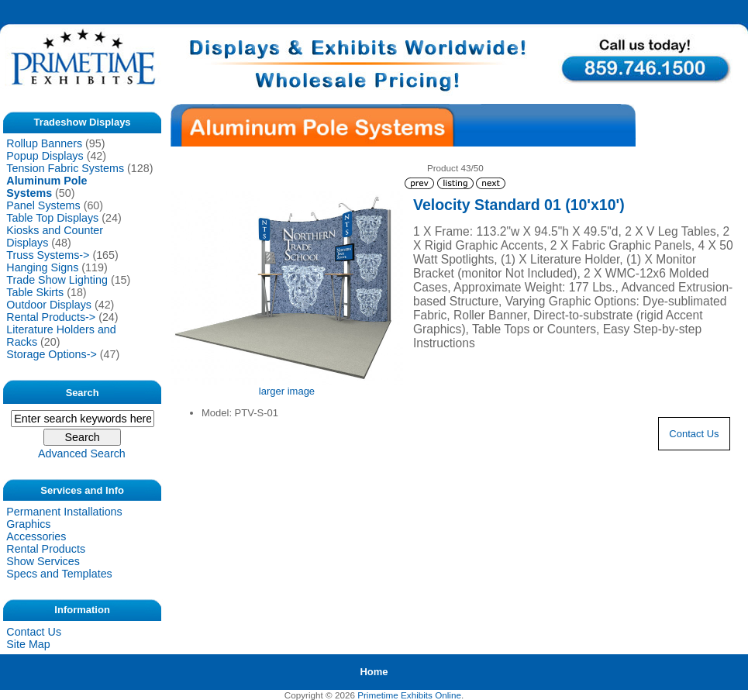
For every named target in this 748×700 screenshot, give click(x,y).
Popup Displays (45, 156)
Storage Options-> (51, 354)
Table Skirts (35, 292)
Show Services (43, 561)
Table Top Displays (52, 218)
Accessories (36, 536)
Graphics (28, 524)
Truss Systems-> (48, 255)
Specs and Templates (59, 574)
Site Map (28, 644)
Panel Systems (43, 205)
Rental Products (46, 549)
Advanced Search (82, 453)
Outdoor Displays (49, 305)
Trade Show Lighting (57, 280)
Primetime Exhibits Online (409, 695)
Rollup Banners (44, 143)
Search (83, 392)
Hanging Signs (42, 267)
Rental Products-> (51, 317)
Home (374, 672)
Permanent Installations (64, 512)
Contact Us (34, 632)
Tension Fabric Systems (65, 168)
